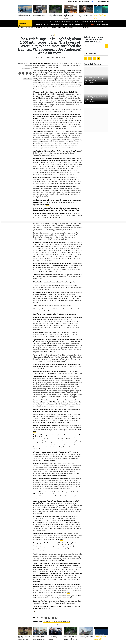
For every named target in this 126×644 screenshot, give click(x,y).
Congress (79, 28)
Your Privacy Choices (86, 2)
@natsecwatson (67, 230)
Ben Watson (28, 65)
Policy (47, 25)
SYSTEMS (90, 25)
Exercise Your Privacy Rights (102, 2)
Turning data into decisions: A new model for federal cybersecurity (95, 98)
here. (48, 205)
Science (70, 28)
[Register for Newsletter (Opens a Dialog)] (106, 46)
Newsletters (59, 22)
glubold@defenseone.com (64, 224)
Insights (76, 22)
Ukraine (62, 28)
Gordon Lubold (25, 63)
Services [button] (79, 25)
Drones (87, 28)
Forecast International (97, 22)
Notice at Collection (72, 2)
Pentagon (41, 28)
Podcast (68, 22)
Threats (38, 25)
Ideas (98, 25)
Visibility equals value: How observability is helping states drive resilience (95, 79)
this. (69, 593)
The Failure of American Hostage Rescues (56, 622)
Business (55, 25)
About (51, 22)
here (41, 224)
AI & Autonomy (52, 28)
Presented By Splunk (90, 83)
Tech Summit (31, 28)
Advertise (85, 22)
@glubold (56, 230)
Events (105, 25)
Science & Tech (67, 25)
